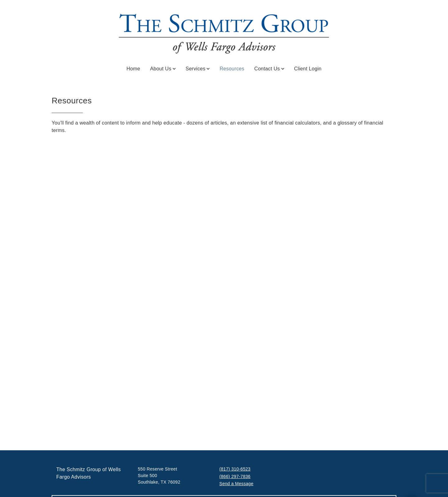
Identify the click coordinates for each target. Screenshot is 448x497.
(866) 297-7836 (235, 476)
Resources (232, 68)
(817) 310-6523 (235, 469)
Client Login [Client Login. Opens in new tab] (308, 69)
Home (133, 69)
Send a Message (236, 484)
